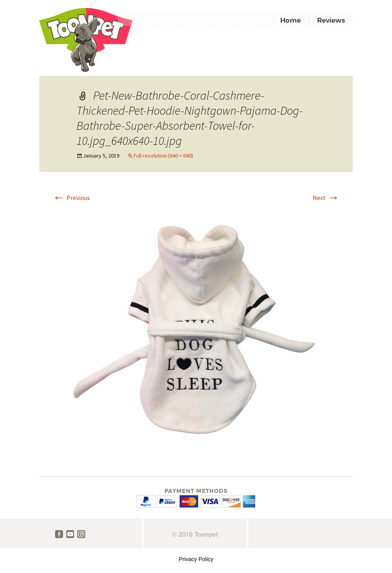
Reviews (331, 20)
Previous (71, 198)
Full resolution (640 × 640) (163, 156)
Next (326, 198)
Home (291, 20)
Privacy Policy (196, 559)
